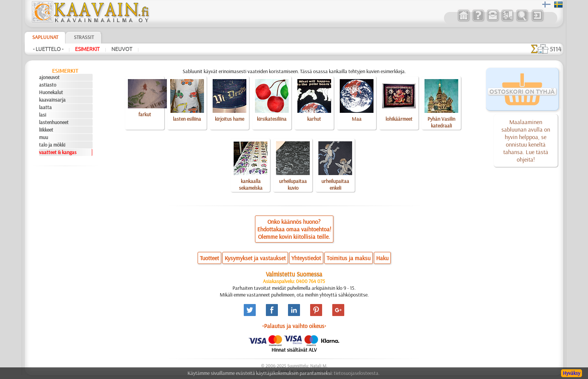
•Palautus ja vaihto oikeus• (294, 326)
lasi (43, 115)
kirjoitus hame (229, 119)
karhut (314, 119)
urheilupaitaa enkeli (335, 184)
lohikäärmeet (399, 119)
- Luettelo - (48, 49)
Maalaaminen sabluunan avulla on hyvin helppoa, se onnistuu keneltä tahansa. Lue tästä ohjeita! (526, 141)
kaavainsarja (52, 100)
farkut (145, 114)
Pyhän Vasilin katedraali (441, 122)
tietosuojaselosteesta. (357, 373)
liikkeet (46, 130)
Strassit (84, 37)
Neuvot (122, 49)
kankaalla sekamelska (251, 184)
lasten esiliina (187, 119)
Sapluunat (45, 37)
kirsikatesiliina (272, 119)
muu (43, 137)
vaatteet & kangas (58, 152)
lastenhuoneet (54, 122)
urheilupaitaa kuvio (293, 184)
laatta (45, 107)
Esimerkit (87, 49)
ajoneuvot (49, 77)
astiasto (48, 85)
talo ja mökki (52, 145)
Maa (357, 119)
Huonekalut (51, 92)
